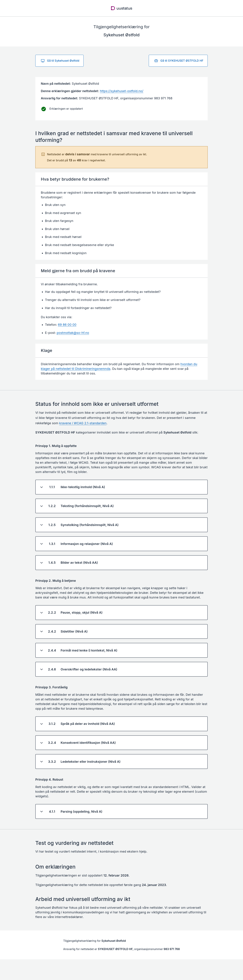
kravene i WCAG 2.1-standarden (83, 423)
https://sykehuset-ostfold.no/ (121, 91)
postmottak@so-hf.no (73, 333)
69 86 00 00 (67, 325)
